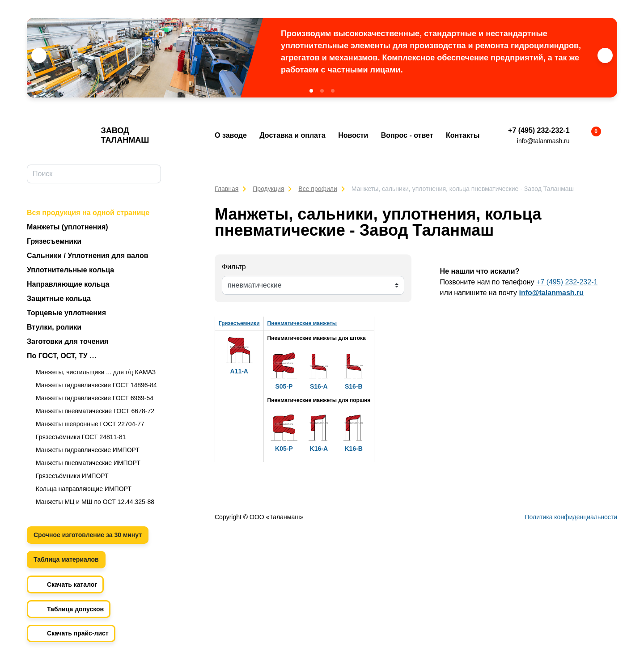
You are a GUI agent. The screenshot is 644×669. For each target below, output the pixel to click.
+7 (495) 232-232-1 (539, 130)
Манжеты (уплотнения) (68, 227)
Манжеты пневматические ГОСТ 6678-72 (95, 411)
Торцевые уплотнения (66, 313)
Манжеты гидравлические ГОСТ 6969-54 (95, 398)
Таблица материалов (66, 559)
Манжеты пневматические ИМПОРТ (88, 463)
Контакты (463, 135)
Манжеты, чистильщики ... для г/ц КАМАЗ (96, 372)
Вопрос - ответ (407, 135)
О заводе (231, 135)
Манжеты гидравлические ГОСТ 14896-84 (96, 385)
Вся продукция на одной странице (88, 213)
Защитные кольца (59, 299)
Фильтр (234, 267)
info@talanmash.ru (543, 141)
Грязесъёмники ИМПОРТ (72, 476)
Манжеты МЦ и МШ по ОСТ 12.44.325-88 (95, 502)
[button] (311, 91)
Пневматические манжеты (302, 323)
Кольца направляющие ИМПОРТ (84, 489)
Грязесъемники (54, 241)
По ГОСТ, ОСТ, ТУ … (62, 356)
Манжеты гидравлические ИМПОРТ (88, 450)
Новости (353, 135)
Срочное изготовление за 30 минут (88, 535)
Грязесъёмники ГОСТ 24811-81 (81, 437)
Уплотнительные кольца (70, 270)
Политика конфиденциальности (571, 517)
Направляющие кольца (68, 284)
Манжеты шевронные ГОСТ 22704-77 (90, 424)
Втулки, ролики (54, 327)
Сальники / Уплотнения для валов (88, 256)
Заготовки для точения (68, 341)
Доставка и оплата (292, 135)
